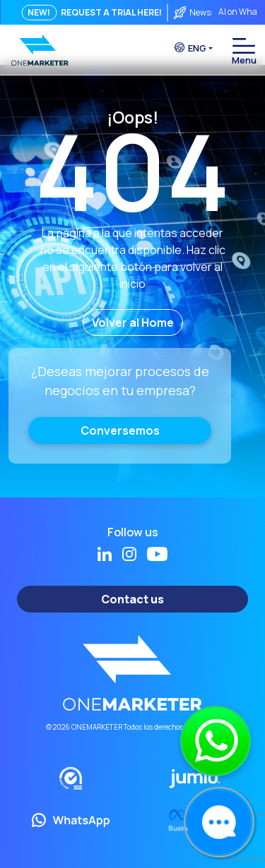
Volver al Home (133, 323)
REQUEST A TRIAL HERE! (111, 12)
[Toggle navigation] (243, 46)
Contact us (132, 599)
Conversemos (120, 430)
